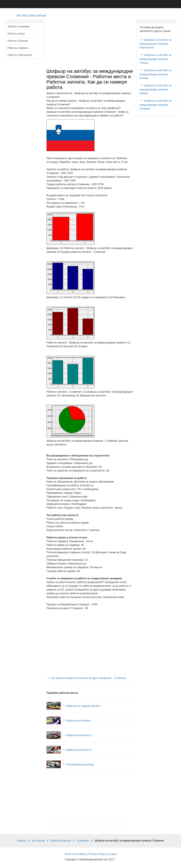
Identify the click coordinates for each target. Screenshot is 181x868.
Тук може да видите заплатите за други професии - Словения (88, 678)
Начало (22, 841)
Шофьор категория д (79, 735)
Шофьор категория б (79, 750)
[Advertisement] (91, 43)
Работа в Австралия (20, 55)
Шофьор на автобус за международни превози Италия (155, 74)
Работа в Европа (18, 41)
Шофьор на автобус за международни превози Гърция (155, 59)
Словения (83, 841)
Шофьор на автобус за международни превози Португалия (155, 44)
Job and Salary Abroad (31, 15)
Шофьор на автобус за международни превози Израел (155, 89)
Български (38, 841)
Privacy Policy (97, 854)
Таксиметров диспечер (80, 764)
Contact (112, 854)
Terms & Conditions (76, 854)
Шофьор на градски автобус (83, 706)
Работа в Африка (18, 48)
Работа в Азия (16, 34)
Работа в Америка (19, 26)
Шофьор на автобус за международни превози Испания (155, 105)
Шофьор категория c (79, 720)
